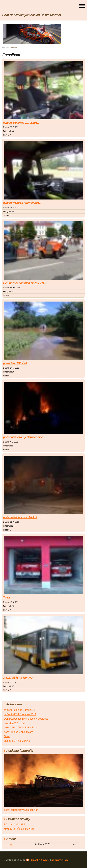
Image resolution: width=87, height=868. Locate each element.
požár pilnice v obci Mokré (20, 517)
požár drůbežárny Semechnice (23, 437)
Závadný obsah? (40, 860)
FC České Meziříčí (14, 825)
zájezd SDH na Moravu (18, 678)
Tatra (6, 597)
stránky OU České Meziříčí (19, 829)
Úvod (4, 48)
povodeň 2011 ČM (15, 363)
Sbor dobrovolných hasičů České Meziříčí (31, 15)
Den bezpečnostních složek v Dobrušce (26, 283)
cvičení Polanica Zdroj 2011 (21, 123)
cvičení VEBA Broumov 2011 (22, 203)
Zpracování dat (60, 860)
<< (11, 844)
